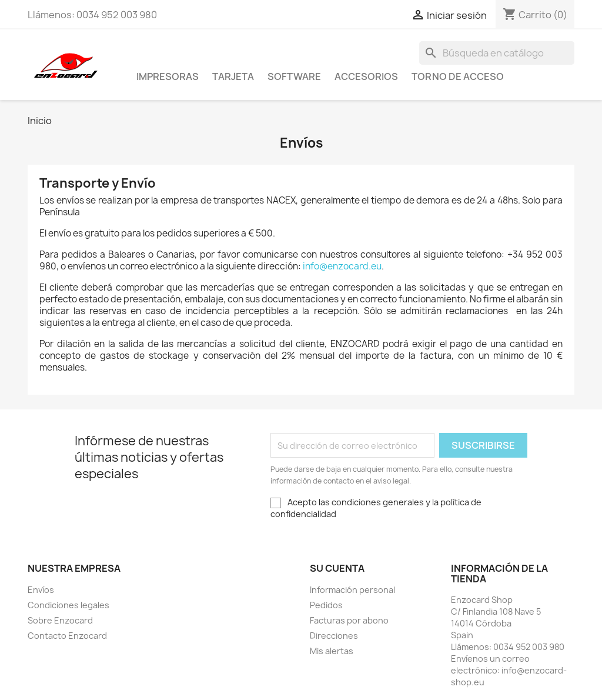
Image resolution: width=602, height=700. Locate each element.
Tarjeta (233, 76)
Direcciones (334, 636)
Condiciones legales (68, 605)
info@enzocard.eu (342, 266)
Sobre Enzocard (60, 620)
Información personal (352, 590)
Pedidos (326, 605)
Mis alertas (332, 651)
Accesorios (366, 76)
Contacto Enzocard (67, 636)
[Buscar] (497, 53)
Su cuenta (337, 568)
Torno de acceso (458, 76)
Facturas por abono (349, 620)
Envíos (41, 590)
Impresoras (168, 76)
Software (294, 76)
